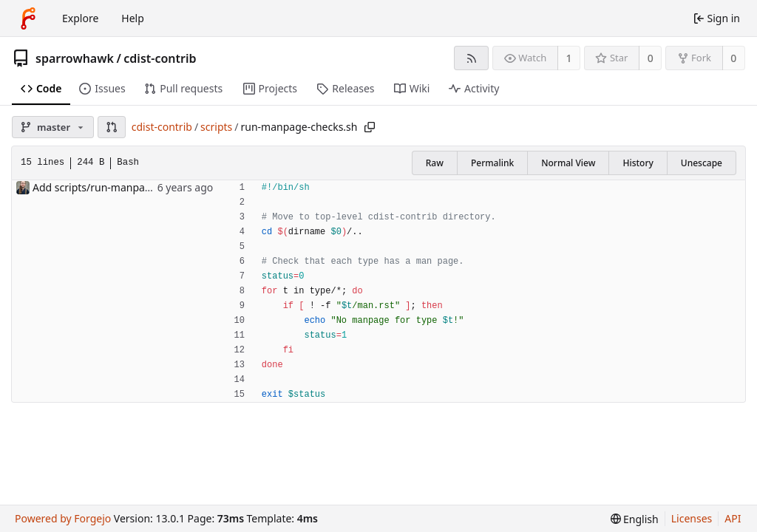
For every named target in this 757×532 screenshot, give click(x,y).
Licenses (692, 518)
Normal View (568, 163)
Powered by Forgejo (63, 518)
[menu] (635, 519)
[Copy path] (370, 127)
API (733, 518)
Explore (80, 18)
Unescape (702, 163)
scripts (216, 127)
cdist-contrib (160, 58)
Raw (435, 163)
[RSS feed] (471, 58)
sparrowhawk (75, 58)
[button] (112, 127)
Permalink (492, 163)
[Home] (28, 18)
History (638, 163)
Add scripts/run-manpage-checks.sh (120, 187)
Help (133, 18)
